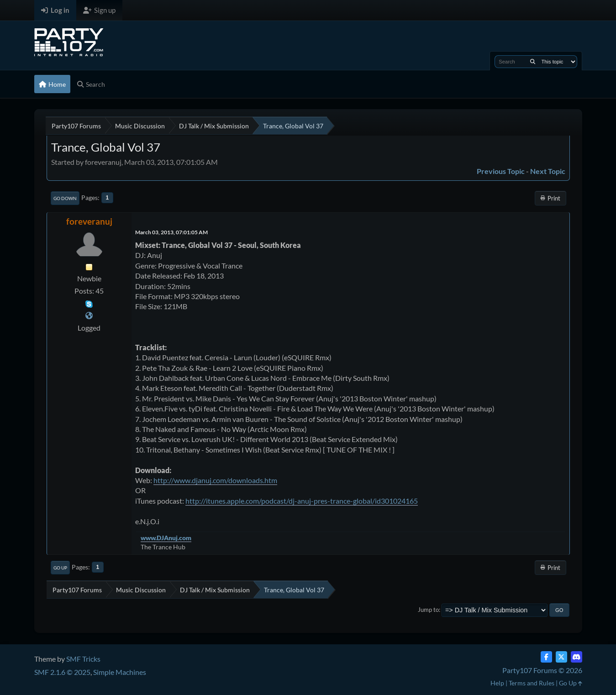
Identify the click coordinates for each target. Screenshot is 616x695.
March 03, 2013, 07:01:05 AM (171, 232)
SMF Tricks (83, 659)
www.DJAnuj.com (166, 538)
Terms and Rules (532, 683)
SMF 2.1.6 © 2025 (62, 672)
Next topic (548, 171)
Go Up (60, 568)
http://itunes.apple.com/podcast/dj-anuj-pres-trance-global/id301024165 (302, 501)
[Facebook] (546, 657)
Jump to (428, 610)
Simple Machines (120, 672)
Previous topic (501, 171)
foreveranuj (89, 221)
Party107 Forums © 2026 (542, 670)
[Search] (533, 62)
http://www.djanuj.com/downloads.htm (215, 480)
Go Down (65, 198)
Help (497, 683)
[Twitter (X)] (561, 657)
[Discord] (577, 657)
